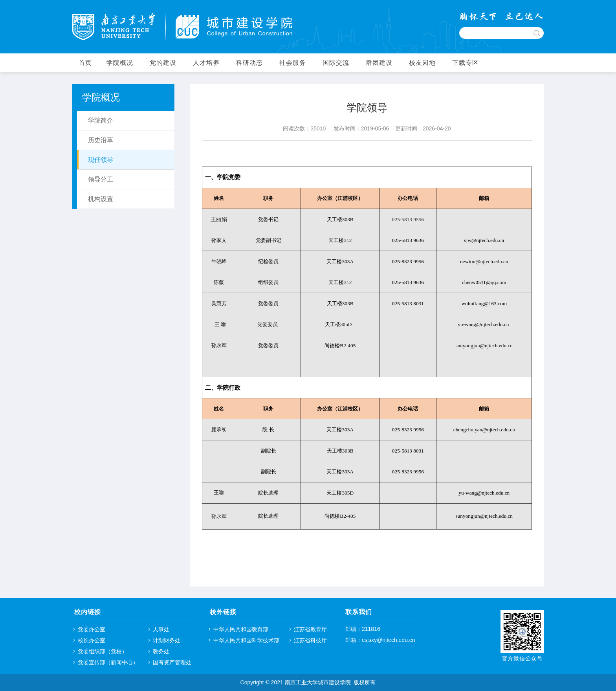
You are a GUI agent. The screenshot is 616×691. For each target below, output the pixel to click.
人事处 (161, 629)
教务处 (161, 651)
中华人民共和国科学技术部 (246, 640)
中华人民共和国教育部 (241, 629)
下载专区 (466, 63)
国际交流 (336, 63)
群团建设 (379, 63)
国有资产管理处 (172, 662)
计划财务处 (167, 640)
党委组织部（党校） (103, 651)
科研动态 (249, 63)
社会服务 (293, 63)
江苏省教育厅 (310, 629)
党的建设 (163, 63)
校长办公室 (92, 640)
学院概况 (120, 63)
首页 (85, 63)
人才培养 (206, 63)
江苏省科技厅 (310, 640)
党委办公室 (92, 629)
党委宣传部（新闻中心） (108, 662)
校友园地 (422, 63)
